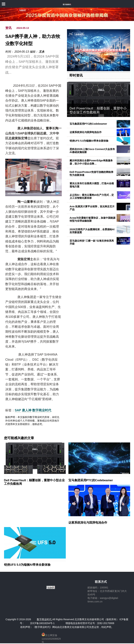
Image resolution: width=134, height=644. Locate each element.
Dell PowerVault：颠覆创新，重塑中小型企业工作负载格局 (98, 110)
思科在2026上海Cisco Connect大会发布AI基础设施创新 (92, 151)
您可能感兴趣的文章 (19, 438)
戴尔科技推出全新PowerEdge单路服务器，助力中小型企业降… (91, 162)
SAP (18, 410)
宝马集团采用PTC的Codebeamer (88, 124)
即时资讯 (76, 75)
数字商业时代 (42, 410)
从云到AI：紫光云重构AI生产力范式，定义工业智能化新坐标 (92, 196)
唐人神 (27, 410)
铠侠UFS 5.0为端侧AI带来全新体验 (89, 141)
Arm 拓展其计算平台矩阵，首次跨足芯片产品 (92, 208)
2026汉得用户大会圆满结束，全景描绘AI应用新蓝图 (92, 231)
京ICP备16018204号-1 (42, 623)
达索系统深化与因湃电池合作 (86, 132)
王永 (42, 52)
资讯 (8, 28)
